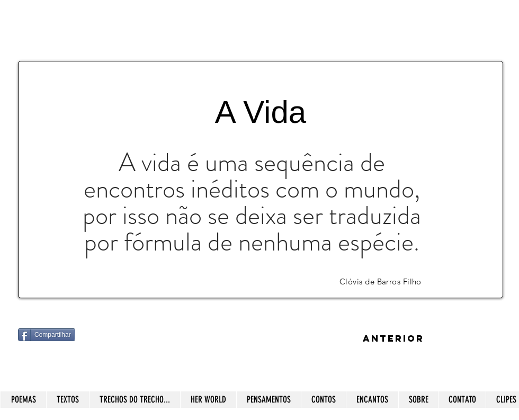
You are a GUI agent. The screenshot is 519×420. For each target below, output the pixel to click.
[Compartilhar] (47, 335)
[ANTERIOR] (393, 339)
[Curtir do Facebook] (84, 365)
